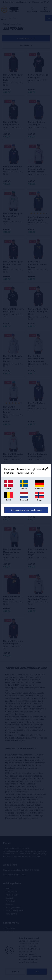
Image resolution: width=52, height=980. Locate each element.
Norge (40, 500)
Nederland (24, 500)
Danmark (9, 488)
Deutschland (40, 488)
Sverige (24, 488)
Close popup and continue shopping (26, 510)
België (9, 500)
